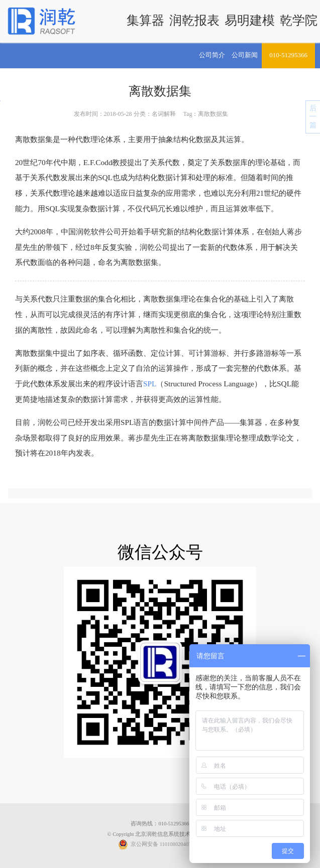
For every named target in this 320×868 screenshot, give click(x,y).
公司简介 (212, 55)
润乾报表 (194, 20)
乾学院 (299, 20)
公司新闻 (245, 55)
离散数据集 (160, 91)
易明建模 (250, 20)
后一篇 (313, 117)
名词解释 (164, 114)
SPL (150, 384)
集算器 (145, 20)
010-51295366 (288, 55)
